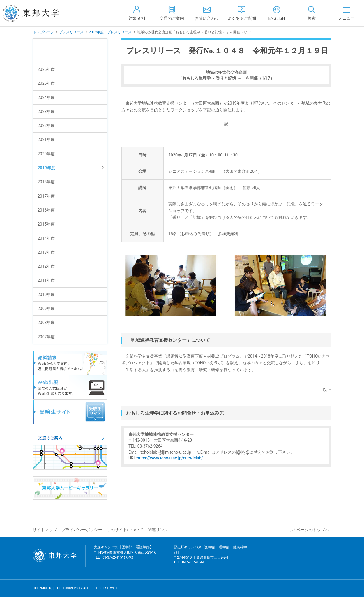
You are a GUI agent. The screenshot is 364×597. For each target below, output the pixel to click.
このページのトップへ (309, 530)
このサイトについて (125, 530)
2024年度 (46, 98)
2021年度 (46, 140)
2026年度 (46, 69)
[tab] (312, 13)
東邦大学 (37, 13)
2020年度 (46, 154)
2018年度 (46, 182)
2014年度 (46, 238)
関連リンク (158, 530)
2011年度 (46, 280)
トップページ (43, 32)
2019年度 (46, 168)
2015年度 (46, 224)
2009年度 (46, 309)
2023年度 (46, 112)
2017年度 (46, 196)
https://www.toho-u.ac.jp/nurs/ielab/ (170, 458)
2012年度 (46, 266)
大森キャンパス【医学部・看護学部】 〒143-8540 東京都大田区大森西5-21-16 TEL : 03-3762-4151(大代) (125, 556)
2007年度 (46, 337)
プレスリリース (71, 32)
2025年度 (46, 83)
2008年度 (46, 323)
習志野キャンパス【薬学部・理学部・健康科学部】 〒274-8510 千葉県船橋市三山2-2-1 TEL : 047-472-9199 (210, 558)
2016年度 (46, 210)
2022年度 (46, 126)
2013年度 (46, 252)
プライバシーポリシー (82, 530)
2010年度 (46, 295)
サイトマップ (45, 530)
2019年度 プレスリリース (110, 32)
